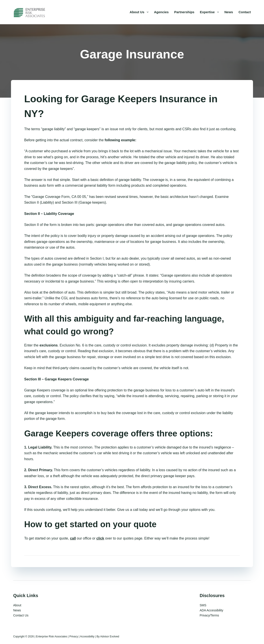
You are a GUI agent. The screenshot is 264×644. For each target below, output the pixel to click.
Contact (245, 12)
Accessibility (87, 637)
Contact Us (21, 615)
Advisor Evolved (110, 637)
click (100, 538)
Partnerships (184, 12)
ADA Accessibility (212, 610)
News (229, 12)
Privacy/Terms (209, 615)
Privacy (74, 637)
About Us (140, 12)
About (17, 605)
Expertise (210, 12)
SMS (203, 605)
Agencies (161, 12)
